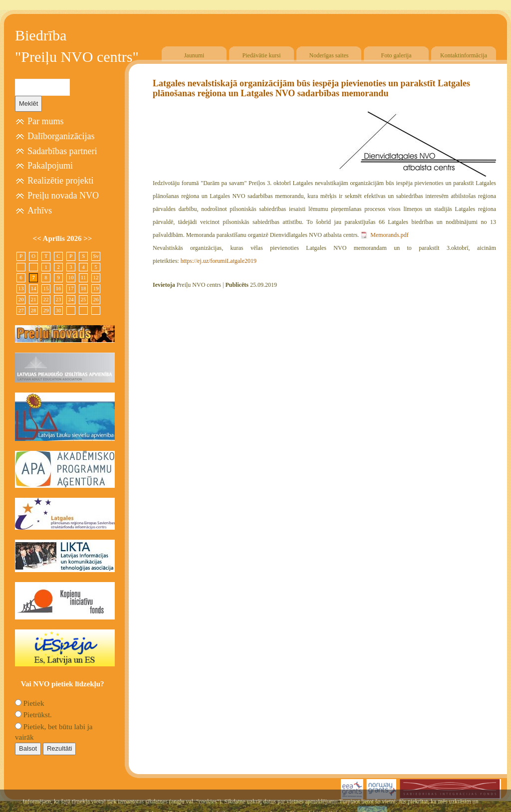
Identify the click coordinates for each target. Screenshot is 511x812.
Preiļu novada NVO (63, 196)
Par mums (46, 121)
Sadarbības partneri (62, 151)
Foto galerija (396, 55)
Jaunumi (194, 55)
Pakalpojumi (50, 166)
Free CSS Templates (475, 805)
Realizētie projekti (60, 181)
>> (88, 238)
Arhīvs (40, 210)
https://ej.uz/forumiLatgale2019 (219, 261)
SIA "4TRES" (414, 805)
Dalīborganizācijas (61, 136)
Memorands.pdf (389, 235)
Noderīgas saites (329, 55)
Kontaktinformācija (464, 55)
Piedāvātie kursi (262, 55)
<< (38, 238)
